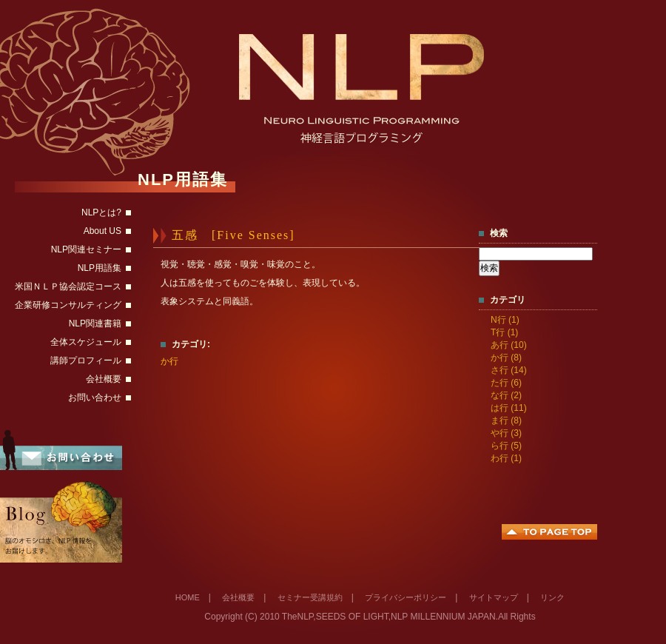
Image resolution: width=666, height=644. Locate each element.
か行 (169, 361)
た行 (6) (506, 383)
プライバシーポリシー (406, 597)
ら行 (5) (506, 446)
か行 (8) (506, 358)
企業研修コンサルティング (68, 305)
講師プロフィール (86, 360)
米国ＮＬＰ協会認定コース (68, 286)
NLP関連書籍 (95, 323)
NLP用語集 (100, 268)
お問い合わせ (95, 398)
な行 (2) (506, 395)
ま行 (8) (506, 420)
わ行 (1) (506, 458)
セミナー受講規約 (310, 597)
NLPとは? (101, 212)
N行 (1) (505, 320)
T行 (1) (504, 332)
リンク (552, 597)
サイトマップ (494, 597)
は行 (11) (509, 408)
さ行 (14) (509, 370)
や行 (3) (506, 433)
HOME (188, 597)
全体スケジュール (86, 342)
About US (102, 231)
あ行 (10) (509, 345)
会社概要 (104, 379)
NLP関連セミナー (86, 249)
